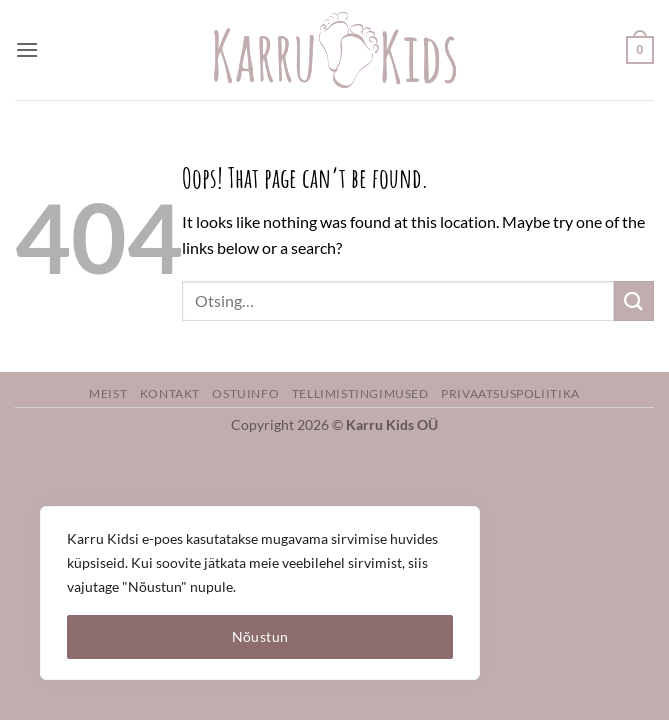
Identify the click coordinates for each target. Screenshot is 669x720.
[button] (27, 49)
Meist (108, 393)
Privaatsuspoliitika (510, 393)
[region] (260, 593)
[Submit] (634, 300)
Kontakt (170, 393)
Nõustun (260, 636)
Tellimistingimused (360, 393)
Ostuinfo (245, 393)
